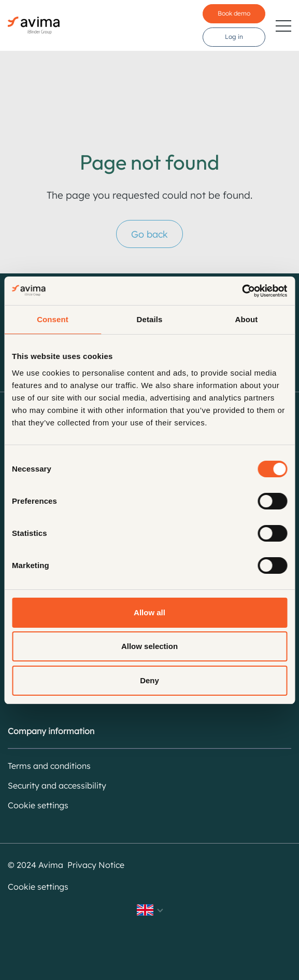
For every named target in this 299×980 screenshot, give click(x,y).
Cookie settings (38, 805)
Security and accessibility (57, 785)
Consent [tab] (53, 319)
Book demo (234, 13)
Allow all (149, 612)
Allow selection (149, 646)
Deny (149, 680)
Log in (234, 37)
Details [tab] (150, 319)
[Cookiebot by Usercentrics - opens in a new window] (242, 291)
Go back (149, 234)
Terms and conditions (49, 766)
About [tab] (247, 319)
